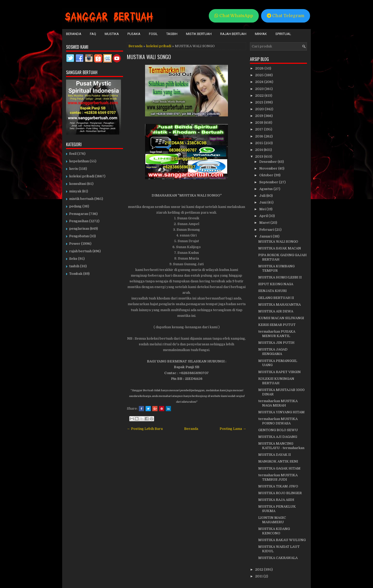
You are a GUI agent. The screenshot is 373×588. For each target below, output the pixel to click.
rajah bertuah (80, 251)
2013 (260, 156)
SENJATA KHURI (272, 291)
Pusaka (134, 34)
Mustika (112, 34)
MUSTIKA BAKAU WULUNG (282, 540)
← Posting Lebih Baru (145, 429)
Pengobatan (79, 236)
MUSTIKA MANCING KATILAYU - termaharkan (281, 446)
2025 (260, 75)
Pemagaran (79, 214)
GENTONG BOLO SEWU (278, 430)
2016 (260, 136)
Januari (266, 236)
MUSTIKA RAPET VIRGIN (279, 372)
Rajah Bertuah (233, 34)
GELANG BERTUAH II (276, 298)
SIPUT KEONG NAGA (276, 284)
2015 (260, 143)
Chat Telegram (286, 16)
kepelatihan (79, 161)
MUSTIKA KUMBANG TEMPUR (276, 268)
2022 (260, 96)
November (269, 168)
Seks (73, 259)
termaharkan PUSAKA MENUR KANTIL (277, 334)
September (269, 182)
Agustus (266, 189)
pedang (75, 206)
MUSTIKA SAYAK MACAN (280, 248)
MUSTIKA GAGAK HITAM (279, 468)
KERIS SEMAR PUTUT (277, 325)
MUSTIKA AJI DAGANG (278, 437)
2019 (260, 116)
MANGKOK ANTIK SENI (278, 461)
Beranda (74, 34)
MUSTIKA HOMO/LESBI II (280, 277)
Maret (265, 223)
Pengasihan (79, 221)
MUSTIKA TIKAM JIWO (278, 486)
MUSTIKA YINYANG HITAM (281, 412)
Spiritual (283, 34)
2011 (259, 576)
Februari (267, 230)
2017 (260, 129)
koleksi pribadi (159, 46)
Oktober (267, 175)
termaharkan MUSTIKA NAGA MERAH (278, 403)
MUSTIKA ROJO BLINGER (280, 493)
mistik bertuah (81, 199)
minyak (75, 191)
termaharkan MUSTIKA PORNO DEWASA (278, 421)
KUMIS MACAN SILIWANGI (281, 318)
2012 (260, 569)
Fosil (153, 34)
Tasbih (172, 34)
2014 (259, 150)
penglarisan (79, 229)
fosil (73, 154)
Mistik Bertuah (199, 34)
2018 (260, 122)
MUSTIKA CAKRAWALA (278, 558)
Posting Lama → (233, 429)
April (264, 216)
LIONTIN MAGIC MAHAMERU (272, 520)
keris (74, 169)
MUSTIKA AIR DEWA (276, 311)
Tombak (76, 274)
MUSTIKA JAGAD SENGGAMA (273, 352)
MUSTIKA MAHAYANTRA (279, 304)
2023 (260, 89)
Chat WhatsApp (234, 16)
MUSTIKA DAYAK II (275, 455)
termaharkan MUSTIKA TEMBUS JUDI (278, 477)
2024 (260, 82)
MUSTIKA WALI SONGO (149, 57)
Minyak (261, 34)
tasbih (74, 266)
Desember (268, 162)
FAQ (93, 34)
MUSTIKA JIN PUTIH (276, 343)
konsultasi (78, 184)
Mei (263, 209)
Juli (263, 196)
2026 (260, 68)
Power (75, 244)
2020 (260, 109)
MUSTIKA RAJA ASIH (276, 500)
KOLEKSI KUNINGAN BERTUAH (276, 381)
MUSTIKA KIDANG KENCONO (274, 531)
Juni (263, 202)
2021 (260, 102)
